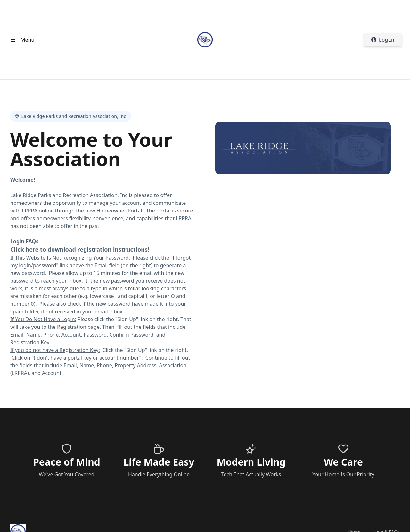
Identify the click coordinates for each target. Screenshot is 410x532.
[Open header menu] (21, 40)
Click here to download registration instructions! (80, 249)
